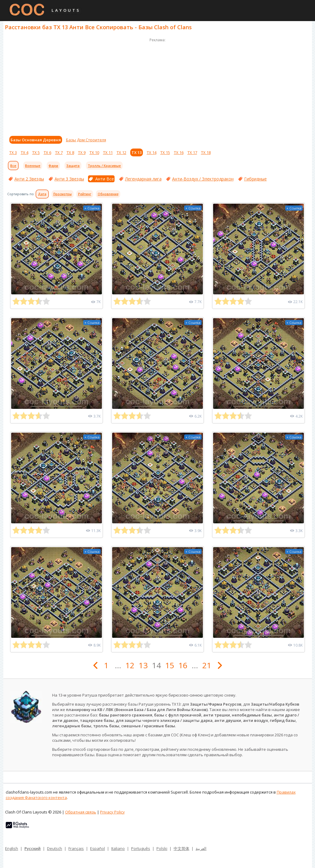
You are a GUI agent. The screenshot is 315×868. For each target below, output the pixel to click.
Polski (162, 848)
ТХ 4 (25, 152)
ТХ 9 (82, 152)
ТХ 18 (206, 152)
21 (207, 665)
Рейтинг (85, 194)
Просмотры (63, 194)
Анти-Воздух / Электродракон (203, 179)
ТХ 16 (179, 152)
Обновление (108, 194)
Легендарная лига (143, 179)
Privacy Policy (112, 812)
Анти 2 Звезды (29, 179)
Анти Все (105, 179)
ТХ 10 (94, 152)
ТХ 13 (137, 152)
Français (76, 848)
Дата (42, 194)
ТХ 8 (70, 152)
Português (141, 848)
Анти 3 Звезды (69, 179)
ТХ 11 (108, 152)
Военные (33, 166)
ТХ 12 (121, 152)
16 (183, 665)
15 (170, 665)
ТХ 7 (59, 152)
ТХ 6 (47, 152)
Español (98, 848)
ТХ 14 (152, 152)
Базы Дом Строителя (86, 140)
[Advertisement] (158, 86)
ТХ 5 (36, 152)
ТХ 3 (13, 152)
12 (130, 665)
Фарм (53, 166)
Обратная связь (81, 812)
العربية (201, 848)
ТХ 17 (192, 152)
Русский (33, 848)
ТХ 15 (165, 152)
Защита (73, 166)
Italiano (118, 848)
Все (13, 166)
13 (143, 665)
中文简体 (181, 848)
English (12, 848)
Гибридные (255, 179)
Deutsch (55, 848)
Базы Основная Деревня (36, 140)
